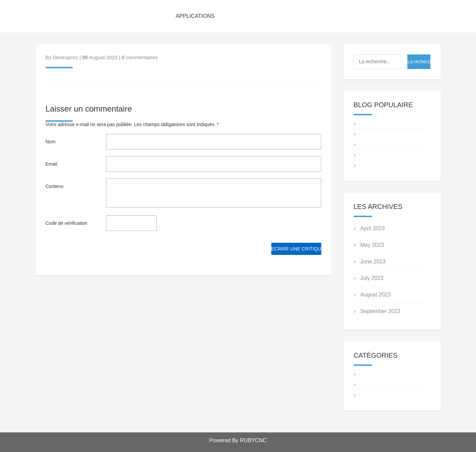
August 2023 (376, 295)
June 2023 (373, 261)
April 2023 (373, 228)
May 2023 (372, 245)
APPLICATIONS (195, 16)
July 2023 (372, 278)
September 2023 (380, 311)
